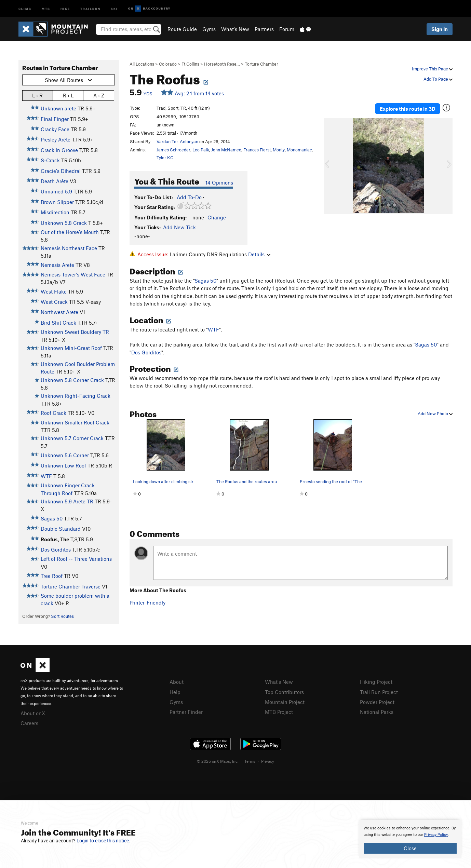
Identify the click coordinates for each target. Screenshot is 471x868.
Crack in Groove (59, 150)
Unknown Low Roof (63, 465)
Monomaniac (299, 150)
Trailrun (90, 8)
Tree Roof (52, 576)
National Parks (377, 712)
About (177, 682)
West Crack (54, 302)
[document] (410, 839)
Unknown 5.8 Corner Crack (72, 380)
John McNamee (226, 150)
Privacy (268, 761)
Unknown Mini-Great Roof (71, 348)
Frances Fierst (257, 150)
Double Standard (61, 529)
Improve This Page (432, 69)
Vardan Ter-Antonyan (177, 141)
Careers (29, 723)
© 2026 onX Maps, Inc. (218, 761)
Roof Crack (53, 413)
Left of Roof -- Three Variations (76, 559)
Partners (264, 29)
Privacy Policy (436, 835)
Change (217, 217)
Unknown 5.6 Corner (65, 455)
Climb (25, 8)
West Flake (54, 291)
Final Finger (55, 119)
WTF (46, 476)
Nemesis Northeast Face (69, 248)
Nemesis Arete (57, 265)
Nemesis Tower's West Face (73, 274)
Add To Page (438, 79)
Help (175, 692)
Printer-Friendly (147, 602)
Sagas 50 (52, 518)
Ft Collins (190, 64)
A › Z (99, 95)
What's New (235, 29)
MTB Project (279, 712)
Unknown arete (58, 108)
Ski (114, 8)
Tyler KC (165, 158)
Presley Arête (56, 139)
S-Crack (50, 160)
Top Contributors (284, 692)
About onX (33, 713)
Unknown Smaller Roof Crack (75, 422)
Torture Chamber (261, 64)
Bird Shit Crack (58, 323)
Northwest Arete (59, 312)
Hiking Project (376, 682)
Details (259, 254)
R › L (68, 95)
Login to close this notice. (103, 841)
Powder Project (377, 702)
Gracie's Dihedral (61, 171)
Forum (287, 29)
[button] (331, 166)
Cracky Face (55, 129)
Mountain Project (285, 702)
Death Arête (55, 181)
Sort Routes (62, 616)
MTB (46, 8)
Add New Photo (435, 413)
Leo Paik (201, 150)
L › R (37, 95)
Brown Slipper (57, 202)
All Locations (142, 64)
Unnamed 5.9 (56, 191)
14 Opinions (219, 182)
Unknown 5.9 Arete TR (67, 501)
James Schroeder (173, 150)
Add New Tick (179, 227)
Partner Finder (186, 712)
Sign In (440, 29)
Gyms (209, 29)
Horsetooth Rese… (222, 64)
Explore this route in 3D (408, 109)
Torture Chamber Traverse (71, 586)
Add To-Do (189, 197)
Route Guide (182, 29)
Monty (279, 150)
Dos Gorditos (56, 550)
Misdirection (55, 212)
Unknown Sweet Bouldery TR (75, 332)
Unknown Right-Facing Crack (76, 396)
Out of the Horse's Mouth (70, 232)
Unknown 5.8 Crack (64, 223)
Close (410, 848)
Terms (250, 761)
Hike (65, 8)
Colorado (168, 64)
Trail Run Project (379, 692)
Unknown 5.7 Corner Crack (72, 438)
